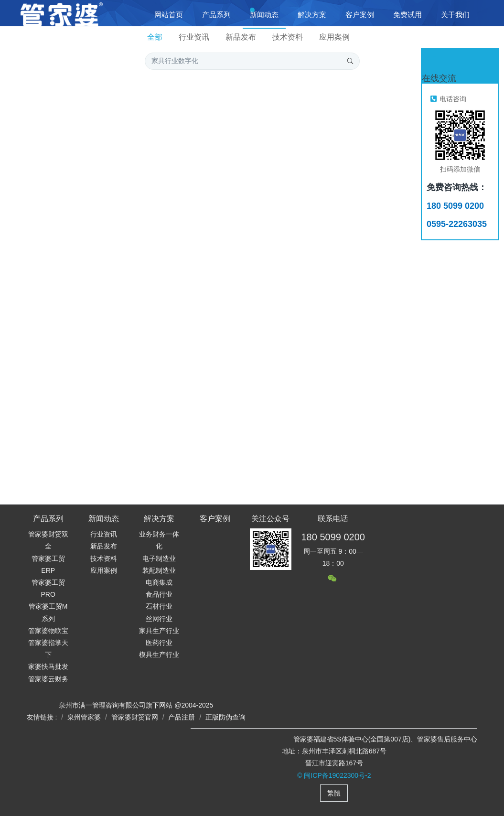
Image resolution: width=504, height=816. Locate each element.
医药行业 (159, 643)
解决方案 (159, 519)
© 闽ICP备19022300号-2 (334, 775)
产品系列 (48, 519)
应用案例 (334, 37)
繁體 (334, 793)
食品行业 (159, 594)
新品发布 (241, 37)
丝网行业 (159, 619)
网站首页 (169, 15)
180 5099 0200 (333, 537)
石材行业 (159, 606)
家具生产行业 (159, 631)
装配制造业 (159, 570)
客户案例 (215, 519)
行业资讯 (194, 37)
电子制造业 (159, 558)
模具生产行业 (159, 655)
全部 (155, 37)
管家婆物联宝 (48, 631)
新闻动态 (104, 519)
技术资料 (288, 37)
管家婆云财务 (48, 679)
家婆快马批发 (48, 666)
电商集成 (159, 582)
